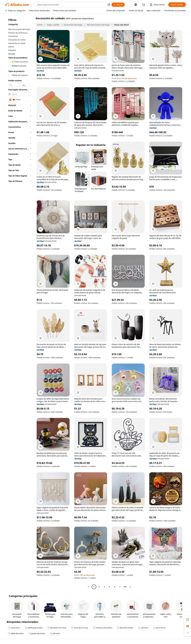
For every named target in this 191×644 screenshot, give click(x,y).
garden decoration (37, 633)
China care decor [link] (122, 25)
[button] (109, 5)
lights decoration (16, 633)
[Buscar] (118, 5)
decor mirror (160, 628)
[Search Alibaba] (71, 5)
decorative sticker (125, 628)
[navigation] (20, 303)
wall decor (143, 628)
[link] (188, 619)
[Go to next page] (130, 587)
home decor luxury (80, 628)
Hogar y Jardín (53, 25)
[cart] (144, 5)
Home (40, 25)
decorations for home (57, 628)
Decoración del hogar (73, 25)
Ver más (12, 54)
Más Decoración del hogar (98, 25)
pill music (55, 633)
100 (125, 587)
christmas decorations (103, 628)
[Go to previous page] (89, 587)
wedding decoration (34, 628)
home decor (14, 628)
